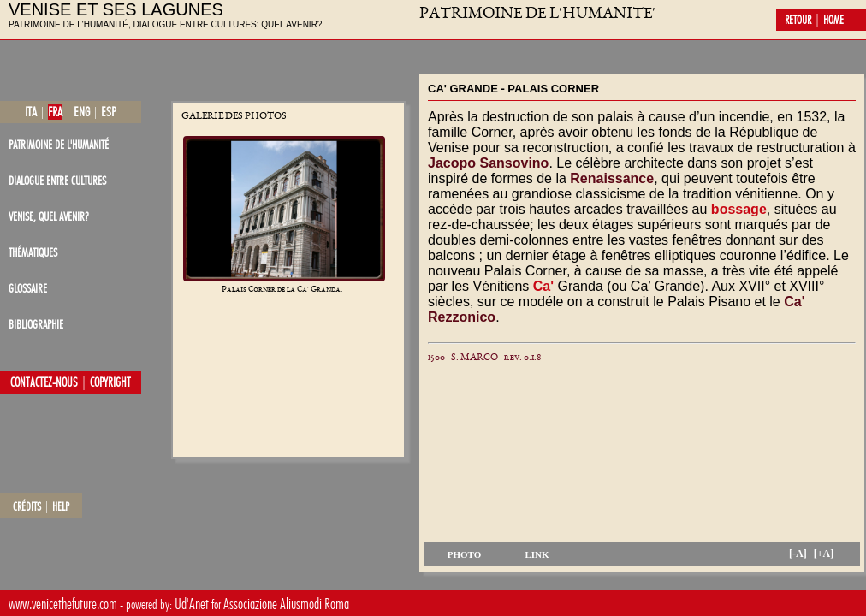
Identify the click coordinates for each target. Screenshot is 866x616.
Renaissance (612, 178)
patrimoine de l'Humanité (59, 144)
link (537, 554)
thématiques (33, 252)
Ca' (543, 286)
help (61, 506)
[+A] (824, 554)
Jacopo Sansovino (488, 163)
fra (55, 112)
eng (82, 112)
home (833, 20)
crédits (27, 506)
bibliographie (36, 324)
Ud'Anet (192, 604)
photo (465, 554)
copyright (110, 382)
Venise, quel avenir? (49, 216)
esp (109, 112)
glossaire (28, 288)
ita (31, 112)
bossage (739, 209)
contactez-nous (44, 382)
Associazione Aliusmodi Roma (286, 604)
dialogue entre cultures (57, 180)
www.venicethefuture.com (63, 604)
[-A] (798, 554)
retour (798, 20)
